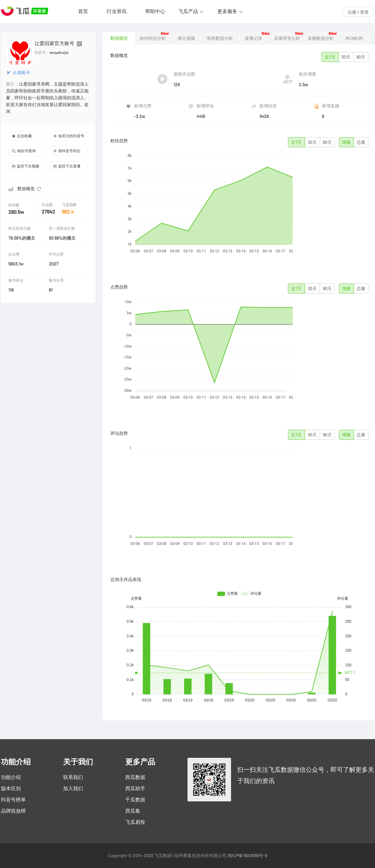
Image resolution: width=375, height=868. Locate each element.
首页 (83, 11)
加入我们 (73, 788)
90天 (361, 57)
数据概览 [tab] (119, 38)
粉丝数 (15, 205)
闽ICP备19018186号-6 (247, 856)
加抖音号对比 (67, 151)
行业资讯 (117, 11)
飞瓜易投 (135, 822)
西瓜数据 (135, 777)
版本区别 (11, 788)
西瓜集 (133, 811)
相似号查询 (24, 151)
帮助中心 (155, 11)
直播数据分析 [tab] (321, 38)
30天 (346, 57)
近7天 (330, 57)
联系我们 (73, 777)
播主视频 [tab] (186, 38)
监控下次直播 (67, 166)
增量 (346, 142)
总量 (361, 142)
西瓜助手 (135, 788)
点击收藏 (22, 136)
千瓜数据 (135, 800)
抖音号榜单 (13, 800)
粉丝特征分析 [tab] (153, 38)
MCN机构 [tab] (354, 38)
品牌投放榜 (13, 811)
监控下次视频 (25, 166)
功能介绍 (11, 777)
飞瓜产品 (188, 11)
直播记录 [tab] (253, 38)
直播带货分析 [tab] (287, 38)
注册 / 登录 (358, 12)
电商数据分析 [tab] (220, 38)
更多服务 (227, 11)
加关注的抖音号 (69, 136)
